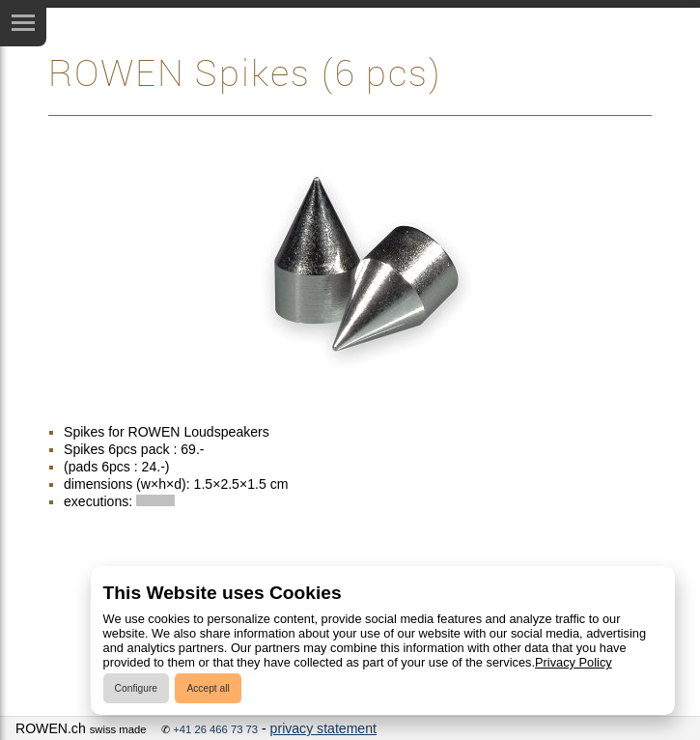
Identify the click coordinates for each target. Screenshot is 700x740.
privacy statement (323, 728)
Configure (136, 688)
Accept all (208, 688)
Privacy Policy (574, 662)
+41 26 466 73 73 (215, 729)
